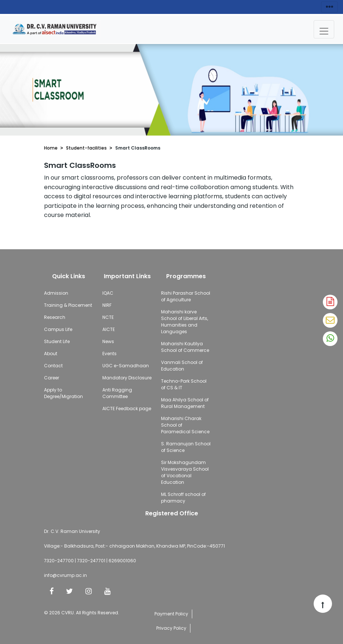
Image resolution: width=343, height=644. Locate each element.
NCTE (108, 317)
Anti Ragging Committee (117, 393)
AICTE (109, 329)
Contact (53, 366)
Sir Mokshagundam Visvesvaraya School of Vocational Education (185, 472)
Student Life (57, 341)
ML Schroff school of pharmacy (183, 498)
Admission (56, 293)
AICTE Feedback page (127, 409)
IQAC (108, 293)
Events (110, 354)
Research (55, 317)
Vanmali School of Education (182, 366)
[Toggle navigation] (324, 29)
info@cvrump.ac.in (65, 575)
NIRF (107, 305)
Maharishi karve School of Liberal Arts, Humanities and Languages (185, 322)
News (108, 341)
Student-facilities (86, 148)
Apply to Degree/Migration (63, 393)
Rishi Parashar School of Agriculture (186, 296)
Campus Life (58, 329)
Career (52, 378)
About (51, 354)
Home (51, 148)
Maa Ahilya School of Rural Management (185, 403)
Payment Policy (171, 614)
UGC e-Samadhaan (126, 366)
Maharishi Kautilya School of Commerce (185, 347)
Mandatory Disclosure (127, 378)
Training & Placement (68, 305)
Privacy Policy (171, 628)
